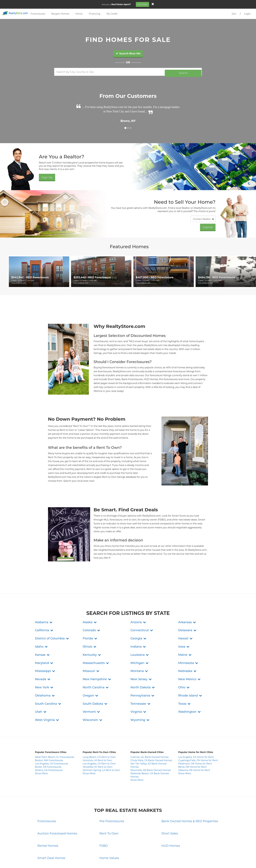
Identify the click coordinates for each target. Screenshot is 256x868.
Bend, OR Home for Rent (192, 738)
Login (247, 14)
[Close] (155, 4)
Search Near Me (128, 54)
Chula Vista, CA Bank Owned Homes (151, 732)
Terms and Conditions (127, 860)
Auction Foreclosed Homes (57, 805)
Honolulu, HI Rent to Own (97, 732)
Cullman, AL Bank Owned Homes (150, 728)
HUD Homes (171, 817)
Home (79, 14)
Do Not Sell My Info (148, 860)
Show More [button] (41, 745)
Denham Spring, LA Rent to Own (102, 742)
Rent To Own (109, 805)
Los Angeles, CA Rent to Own (99, 735)
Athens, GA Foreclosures (49, 742)
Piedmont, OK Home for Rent (195, 735)
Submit (209, 225)
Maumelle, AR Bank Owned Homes (151, 742)
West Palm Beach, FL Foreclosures (55, 728)
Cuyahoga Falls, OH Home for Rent (198, 732)
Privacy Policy (108, 860)
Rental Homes (48, 817)
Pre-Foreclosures (112, 793)
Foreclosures (38, 14)
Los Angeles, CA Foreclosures (52, 735)
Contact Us (94, 860)
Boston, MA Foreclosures (49, 732)
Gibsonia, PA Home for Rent (194, 742)
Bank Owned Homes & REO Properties (190, 793)
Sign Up (46, 175)
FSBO (104, 817)
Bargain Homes (60, 14)
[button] (44, 594)
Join (234, 14)
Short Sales (170, 805)
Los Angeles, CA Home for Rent (196, 728)
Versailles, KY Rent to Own (98, 738)
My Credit (112, 14)
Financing (94, 14)
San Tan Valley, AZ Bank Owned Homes (148, 737)
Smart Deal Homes (51, 829)
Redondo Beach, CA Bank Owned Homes (150, 746)
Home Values (109, 829)
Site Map (163, 860)
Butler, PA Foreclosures (48, 738)
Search (183, 72)
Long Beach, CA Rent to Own (99, 728)
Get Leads (144, 4)
